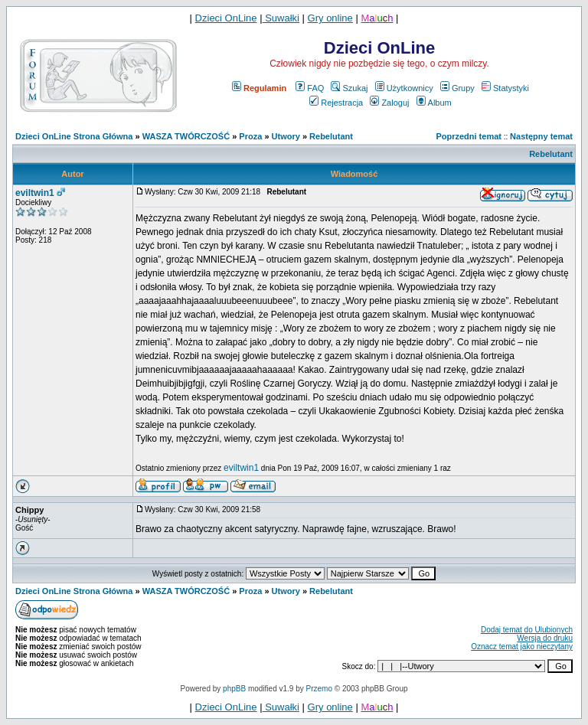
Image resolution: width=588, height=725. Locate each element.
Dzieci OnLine (226, 18)
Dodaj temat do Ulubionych (527, 630)
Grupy (457, 88)
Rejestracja (336, 103)
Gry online (330, 18)
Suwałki (281, 18)
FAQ (310, 88)
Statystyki (505, 88)
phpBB (234, 689)
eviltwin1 (35, 193)
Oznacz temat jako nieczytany (522, 647)
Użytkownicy (404, 88)
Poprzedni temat (469, 136)
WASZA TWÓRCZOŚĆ (186, 136)
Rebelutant (331, 136)
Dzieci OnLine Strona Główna (74, 136)
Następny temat (541, 136)
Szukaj (349, 88)
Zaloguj (389, 103)
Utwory (286, 136)
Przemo (319, 689)
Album (434, 103)
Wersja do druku (545, 638)
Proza (250, 136)
